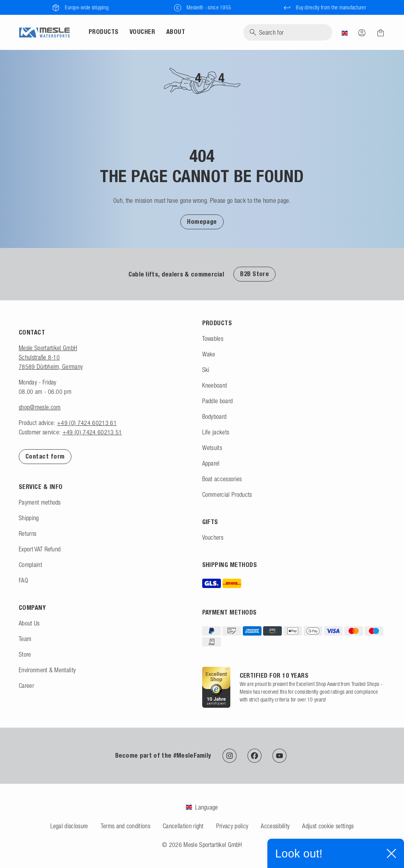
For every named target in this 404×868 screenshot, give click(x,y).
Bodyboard (214, 416)
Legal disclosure (69, 826)
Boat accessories (222, 479)
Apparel (211, 463)
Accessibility (275, 826)
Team (25, 639)
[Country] (345, 32)
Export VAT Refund (40, 549)
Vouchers (213, 537)
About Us (29, 623)
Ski (206, 370)
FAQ (23, 580)
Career (26, 686)
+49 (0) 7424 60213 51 (92, 432)
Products (104, 32)
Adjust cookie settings (328, 826)
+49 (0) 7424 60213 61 (87, 423)
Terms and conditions (125, 826)
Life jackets (216, 432)
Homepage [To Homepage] (202, 222)
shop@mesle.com (40, 407)
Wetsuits (212, 448)
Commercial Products (227, 494)
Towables (213, 338)
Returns (28, 533)
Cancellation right (183, 826)
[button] (202, 221)
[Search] (288, 32)
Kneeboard (215, 385)
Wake (209, 354)
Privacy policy (232, 826)
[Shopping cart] (378, 33)
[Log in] (362, 32)
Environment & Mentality (47, 670)
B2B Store (255, 274)
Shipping (29, 518)
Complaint (30, 565)
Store (25, 654)
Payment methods (40, 502)
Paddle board (218, 401)
